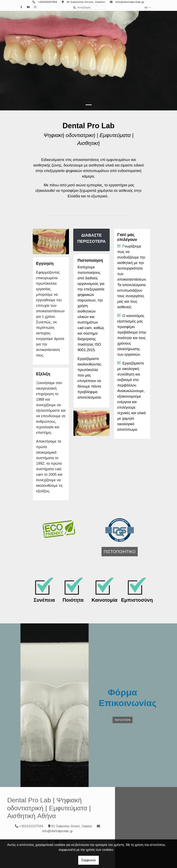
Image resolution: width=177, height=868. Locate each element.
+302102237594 (47, 2)
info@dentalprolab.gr (130, 2)
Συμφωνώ (88, 860)
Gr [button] (147, 7)
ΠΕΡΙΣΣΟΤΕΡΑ (123, 720)
